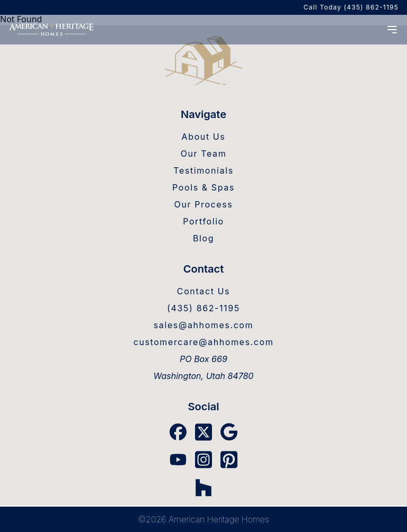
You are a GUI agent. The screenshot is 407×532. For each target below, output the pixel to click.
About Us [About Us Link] (204, 137)
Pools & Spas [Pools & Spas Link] (203, 187)
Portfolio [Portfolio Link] (203, 221)
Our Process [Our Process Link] (204, 204)
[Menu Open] (392, 30)
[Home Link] (203, 62)
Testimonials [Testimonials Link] (203, 170)
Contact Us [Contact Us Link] (203, 291)
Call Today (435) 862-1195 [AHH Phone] (351, 7)
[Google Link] (229, 432)
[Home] (51, 29)
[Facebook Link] (178, 432)
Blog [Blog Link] (203, 238)
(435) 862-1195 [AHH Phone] (203, 308)
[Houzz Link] (203, 488)
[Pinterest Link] (229, 460)
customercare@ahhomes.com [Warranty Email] (204, 342)
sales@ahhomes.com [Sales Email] (203, 325)
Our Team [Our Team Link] (204, 154)
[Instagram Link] (203, 460)
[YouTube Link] (178, 459)
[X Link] (203, 432)
